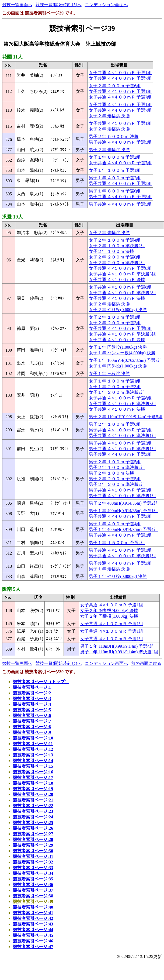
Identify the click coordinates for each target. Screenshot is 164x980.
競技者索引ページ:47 (33, 947)
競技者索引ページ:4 (32, 704)
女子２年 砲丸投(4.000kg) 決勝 (109, 611)
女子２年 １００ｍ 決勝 (111, 251)
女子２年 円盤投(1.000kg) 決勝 (109, 616)
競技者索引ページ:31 (33, 856)
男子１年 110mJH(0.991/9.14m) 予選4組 (117, 646)
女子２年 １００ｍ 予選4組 (115, 240)
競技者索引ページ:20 (33, 794)
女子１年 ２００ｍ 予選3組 (115, 387)
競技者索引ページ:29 (33, 845)
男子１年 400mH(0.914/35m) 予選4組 (123, 529)
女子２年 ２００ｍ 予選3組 (115, 323)
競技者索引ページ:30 (33, 851)
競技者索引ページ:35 (33, 879)
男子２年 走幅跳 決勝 (109, 150)
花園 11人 (12, 57)
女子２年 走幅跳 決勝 (109, 116)
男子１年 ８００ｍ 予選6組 (115, 191)
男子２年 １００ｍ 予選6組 (115, 424)
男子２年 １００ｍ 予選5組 (115, 462)
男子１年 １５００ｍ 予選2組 (117, 543)
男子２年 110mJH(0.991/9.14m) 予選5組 (126, 417)
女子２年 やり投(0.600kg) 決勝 (118, 310)
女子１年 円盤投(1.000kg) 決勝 (118, 347)
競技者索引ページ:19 (33, 789)
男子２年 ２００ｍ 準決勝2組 (117, 484)
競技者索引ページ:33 (33, 868)
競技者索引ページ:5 (32, 710)
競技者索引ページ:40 (33, 907)
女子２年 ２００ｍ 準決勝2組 (117, 263)
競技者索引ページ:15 (33, 766)
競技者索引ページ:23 (33, 811)
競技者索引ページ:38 (33, 896)
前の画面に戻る (146, 663)
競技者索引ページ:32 (33, 862)
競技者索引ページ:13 (33, 755)
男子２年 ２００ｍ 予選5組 (115, 479)
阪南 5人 (11, 589)
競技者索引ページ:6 (32, 715)
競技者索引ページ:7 (32, 721)
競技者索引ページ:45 (33, 935)
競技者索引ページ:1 (32, 687)
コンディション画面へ (106, 5)
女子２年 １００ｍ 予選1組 (115, 317)
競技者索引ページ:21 (33, 800)
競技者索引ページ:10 (33, 738)
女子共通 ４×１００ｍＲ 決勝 (117, 280)
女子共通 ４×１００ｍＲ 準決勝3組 (122, 274)
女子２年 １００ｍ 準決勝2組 (117, 246)
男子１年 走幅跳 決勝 (109, 569)
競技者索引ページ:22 (33, 806)
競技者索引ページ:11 (33, 744)
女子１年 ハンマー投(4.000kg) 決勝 (122, 353)
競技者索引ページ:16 (33, 772)
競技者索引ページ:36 (33, 885)
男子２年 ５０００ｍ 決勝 (114, 136)
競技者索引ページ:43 (33, 924)
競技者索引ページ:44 (33, 930)
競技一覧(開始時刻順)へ (59, 5)
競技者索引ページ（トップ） (41, 682)
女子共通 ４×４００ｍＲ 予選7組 (120, 78)
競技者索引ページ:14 (33, 761)
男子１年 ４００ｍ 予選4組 (115, 524)
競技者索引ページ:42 (33, 918)
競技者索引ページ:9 (32, 732)
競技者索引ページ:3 (32, 699)
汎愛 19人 (13, 217)
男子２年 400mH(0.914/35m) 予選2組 (123, 503)
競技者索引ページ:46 (33, 941)
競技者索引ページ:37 (33, 890)
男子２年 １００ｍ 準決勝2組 (117, 467)
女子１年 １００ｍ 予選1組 (115, 170)
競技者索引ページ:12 (33, 749)
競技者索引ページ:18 (33, 783)
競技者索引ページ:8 (32, 727)
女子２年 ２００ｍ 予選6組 (115, 86)
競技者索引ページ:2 (32, 693)
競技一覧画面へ (17, 5)
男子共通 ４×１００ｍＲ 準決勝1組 (122, 436)
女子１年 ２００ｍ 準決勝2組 (117, 392)
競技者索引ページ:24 (33, 817)
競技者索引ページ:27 (33, 834)
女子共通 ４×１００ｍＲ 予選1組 (120, 73)
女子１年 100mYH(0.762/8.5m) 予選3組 (125, 360)
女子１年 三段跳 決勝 (109, 374)
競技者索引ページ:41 (33, 913)
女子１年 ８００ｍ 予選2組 (115, 157)
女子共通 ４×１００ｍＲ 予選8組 (120, 268)
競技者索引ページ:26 (33, 828)
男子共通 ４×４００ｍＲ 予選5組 (120, 142)
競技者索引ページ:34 (33, 873)
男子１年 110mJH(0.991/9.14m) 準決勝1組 (119, 652)
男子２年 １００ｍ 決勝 (111, 473)
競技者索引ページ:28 (33, 839)
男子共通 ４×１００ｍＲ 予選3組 (120, 430)
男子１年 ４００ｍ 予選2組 (115, 178)
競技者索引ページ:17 (33, 777)
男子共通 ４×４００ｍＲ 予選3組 (120, 454)
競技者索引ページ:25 (33, 823)
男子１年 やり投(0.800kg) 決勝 (118, 576)
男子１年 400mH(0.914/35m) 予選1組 (123, 511)
